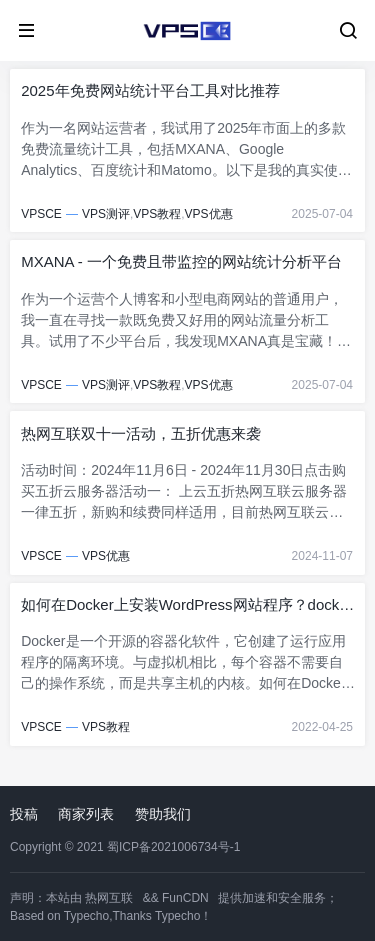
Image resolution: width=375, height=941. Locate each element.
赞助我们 (163, 814)
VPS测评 (106, 214)
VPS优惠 (209, 214)
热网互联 (109, 898)
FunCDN (185, 898)
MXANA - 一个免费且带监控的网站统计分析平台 (181, 261)
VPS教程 (157, 214)
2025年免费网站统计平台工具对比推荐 (150, 90)
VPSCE (41, 214)
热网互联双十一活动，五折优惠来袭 (141, 433)
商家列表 (86, 814)
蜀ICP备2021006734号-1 (173, 847)
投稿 (24, 814)
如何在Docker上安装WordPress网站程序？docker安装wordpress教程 (186, 605)
